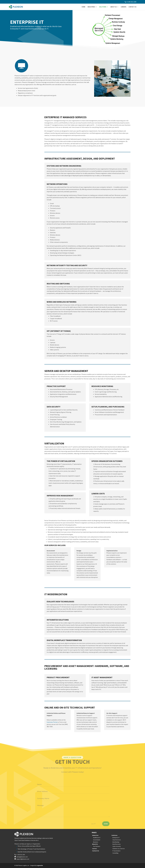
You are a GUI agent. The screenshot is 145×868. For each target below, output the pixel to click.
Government (97, 840)
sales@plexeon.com (22, 857)
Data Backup (116, 842)
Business (96, 842)
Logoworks (40, 865)
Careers (123, 7)
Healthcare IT (97, 838)
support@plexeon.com (23, 859)
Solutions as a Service (119, 849)
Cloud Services (117, 840)
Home (83, 7)
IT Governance (116, 851)
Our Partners (97, 846)
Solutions (103, 7)
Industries (91, 7)
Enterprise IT (116, 838)
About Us (114, 7)
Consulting (115, 853)
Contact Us (132, 7)
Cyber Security (117, 846)
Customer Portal (52, 722)
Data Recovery (117, 844)
